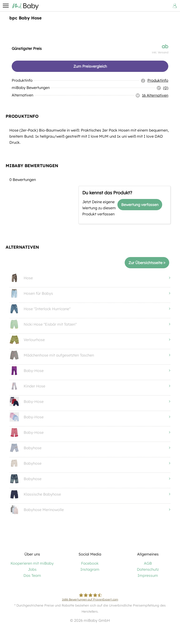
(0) (166, 88)
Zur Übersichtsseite (147, 264)
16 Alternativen (155, 96)
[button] (6, 6)
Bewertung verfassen (140, 206)
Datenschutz (148, 571)
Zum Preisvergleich (90, 66)
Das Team (32, 577)
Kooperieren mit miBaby (32, 565)
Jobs (32, 571)
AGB (148, 565)
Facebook (90, 565)
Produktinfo (158, 81)
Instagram (90, 571)
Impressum (148, 577)
